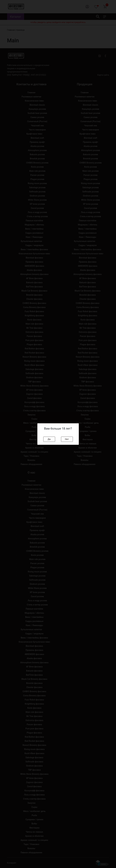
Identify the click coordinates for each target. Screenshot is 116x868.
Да (49, 439)
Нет (67, 439)
